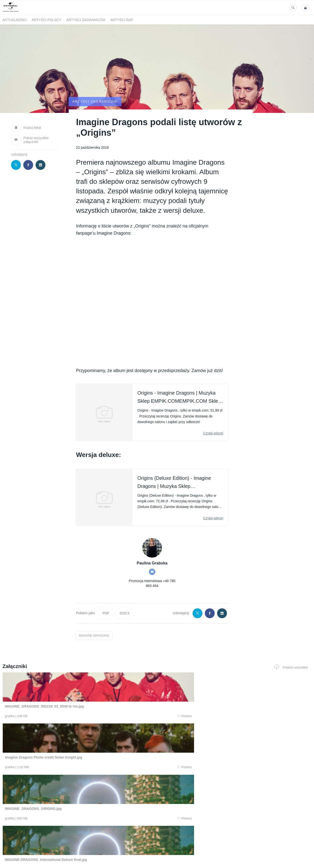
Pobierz (67, 741)
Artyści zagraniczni (86, 20)
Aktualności (15, 20)
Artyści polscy (46, 20)
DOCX (125, 638)
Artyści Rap (122, 20)
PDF (106, 638)
